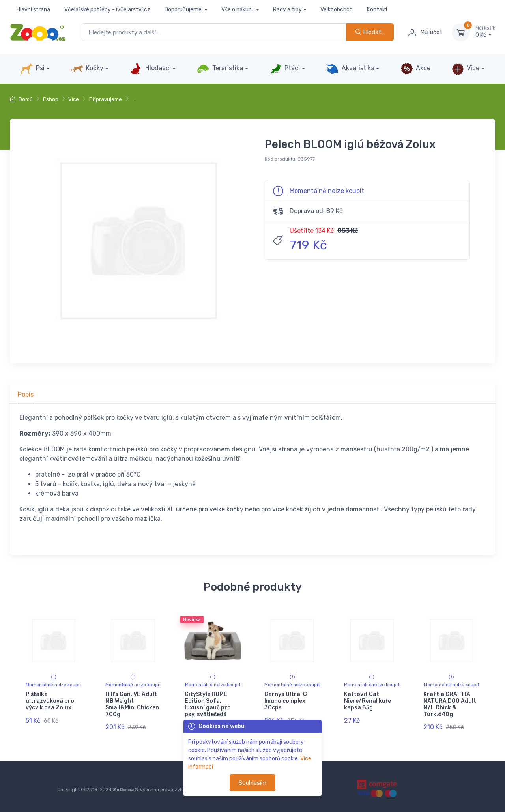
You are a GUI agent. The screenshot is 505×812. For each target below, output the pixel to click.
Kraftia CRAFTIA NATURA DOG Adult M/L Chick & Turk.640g (450, 704)
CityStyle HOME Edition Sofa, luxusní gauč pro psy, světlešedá (208, 704)
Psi (33, 69)
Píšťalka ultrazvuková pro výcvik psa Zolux (50, 701)
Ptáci (284, 69)
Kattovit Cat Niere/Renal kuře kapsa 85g (368, 701)
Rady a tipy (287, 10)
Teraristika (220, 69)
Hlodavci (150, 69)
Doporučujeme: (184, 10)
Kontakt (377, 10)
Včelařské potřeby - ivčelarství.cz (107, 10)
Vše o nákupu (238, 10)
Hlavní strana (33, 10)
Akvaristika (350, 69)
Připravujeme (106, 99)
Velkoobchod (337, 10)
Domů (21, 99)
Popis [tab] (26, 394)
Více (465, 69)
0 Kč (485, 32)
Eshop (51, 99)
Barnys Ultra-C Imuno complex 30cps (286, 701)
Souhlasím (252, 783)
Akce (415, 69)
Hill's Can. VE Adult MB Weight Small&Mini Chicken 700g (132, 704)
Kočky (87, 69)
